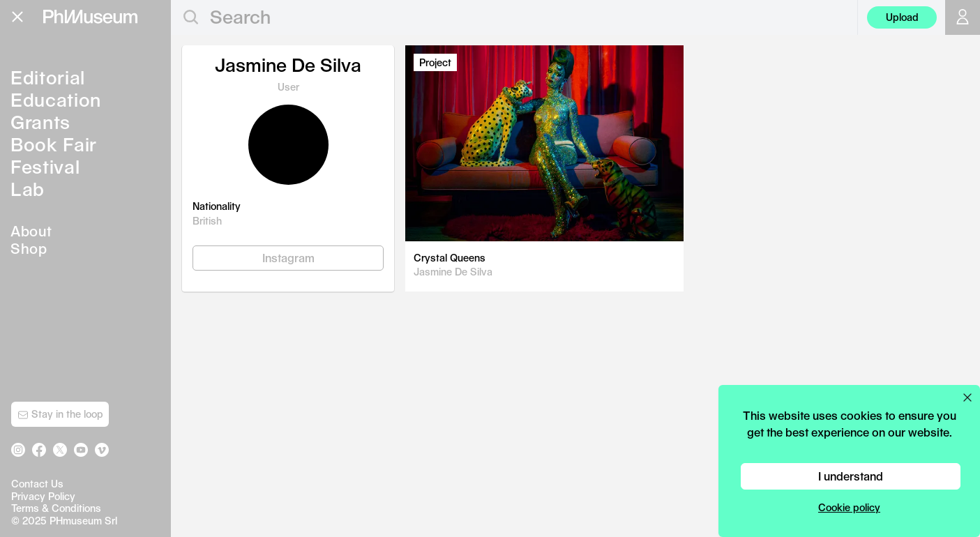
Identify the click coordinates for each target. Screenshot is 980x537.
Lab (28, 189)
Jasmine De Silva (453, 272)
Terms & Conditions (56, 508)
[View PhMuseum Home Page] (90, 17)
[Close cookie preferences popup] (967, 398)
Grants (40, 122)
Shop (29, 248)
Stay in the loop (60, 414)
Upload (902, 17)
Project (435, 62)
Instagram (288, 258)
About (31, 231)
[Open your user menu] (963, 17)
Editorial (48, 77)
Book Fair (54, 144)
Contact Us (37, 484)
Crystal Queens (450, 258)
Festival (45, 166)
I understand (851, 476)
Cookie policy (849, 507)
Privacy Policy (43, 496)
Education (56, 99)
